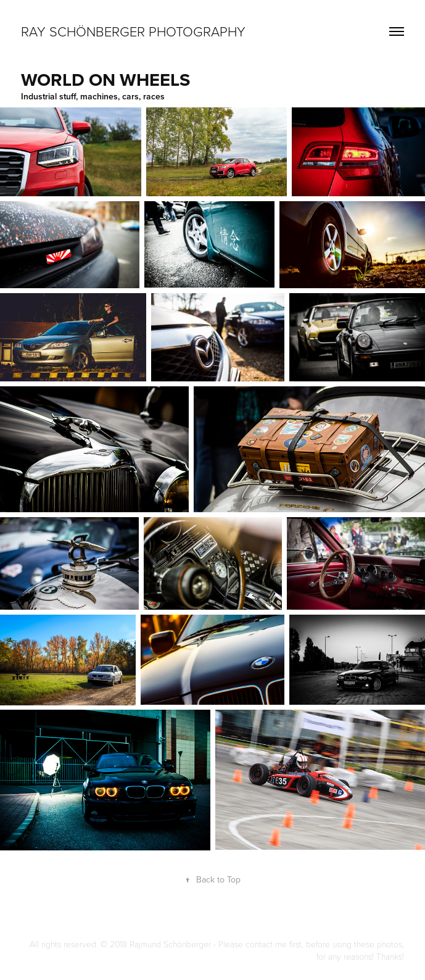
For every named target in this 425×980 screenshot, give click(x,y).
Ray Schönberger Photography (133, 31)
